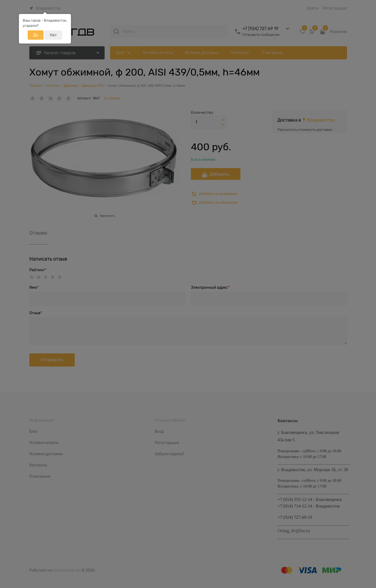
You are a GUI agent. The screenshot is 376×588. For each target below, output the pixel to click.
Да (36, 35)
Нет (53, 35)
